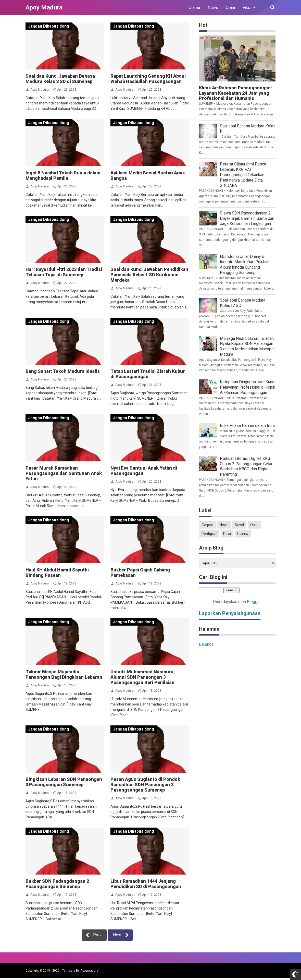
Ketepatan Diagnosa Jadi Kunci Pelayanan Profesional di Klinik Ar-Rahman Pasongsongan (248, 387)
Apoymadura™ (90, 971)
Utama (194, 8)
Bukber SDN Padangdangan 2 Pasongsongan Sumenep (57, 884)
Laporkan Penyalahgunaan (230, 613)
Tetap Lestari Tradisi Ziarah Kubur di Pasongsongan (148, 374)
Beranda (206, 644)
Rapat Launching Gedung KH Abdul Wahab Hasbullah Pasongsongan (148, 79)
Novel (239, 525)
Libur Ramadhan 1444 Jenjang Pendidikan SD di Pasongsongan (146, 884)
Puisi (227, 534)
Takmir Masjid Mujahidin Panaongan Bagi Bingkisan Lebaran (64, 674)
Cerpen (207, 525)
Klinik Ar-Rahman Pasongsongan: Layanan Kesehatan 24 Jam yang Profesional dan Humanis (235, 93)
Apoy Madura (40, 90)
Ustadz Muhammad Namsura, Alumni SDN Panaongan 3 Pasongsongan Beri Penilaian (143, 677)
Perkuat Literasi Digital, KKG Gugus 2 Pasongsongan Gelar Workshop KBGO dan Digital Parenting (246, 466)
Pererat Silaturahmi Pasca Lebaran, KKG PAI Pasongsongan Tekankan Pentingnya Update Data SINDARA (243, 175)
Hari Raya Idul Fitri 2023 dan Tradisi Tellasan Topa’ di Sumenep (64, 272)
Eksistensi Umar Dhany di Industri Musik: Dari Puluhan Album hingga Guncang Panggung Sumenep (245, 264)
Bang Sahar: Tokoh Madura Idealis (63, 371)
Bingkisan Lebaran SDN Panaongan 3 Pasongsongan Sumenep (64, 782)
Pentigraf (209, 534)
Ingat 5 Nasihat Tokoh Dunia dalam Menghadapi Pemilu (63, 175)
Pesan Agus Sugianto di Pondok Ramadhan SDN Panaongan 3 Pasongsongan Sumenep (145, 785)
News (213, 8)
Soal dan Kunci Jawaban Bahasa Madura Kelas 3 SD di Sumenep (60, 79)
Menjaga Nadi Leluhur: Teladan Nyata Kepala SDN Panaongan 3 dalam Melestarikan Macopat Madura (247, 346)
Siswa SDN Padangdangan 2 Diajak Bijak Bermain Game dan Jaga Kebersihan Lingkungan (247, 218)
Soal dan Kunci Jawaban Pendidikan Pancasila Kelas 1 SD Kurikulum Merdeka (149, 275)
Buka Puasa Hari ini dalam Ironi (247, 426)
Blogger (254, 602)
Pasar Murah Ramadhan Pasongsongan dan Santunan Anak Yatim (64, 473)
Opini (230, 8)
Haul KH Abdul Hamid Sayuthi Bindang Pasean (57, 572)
